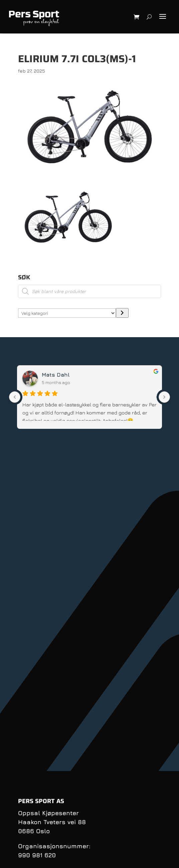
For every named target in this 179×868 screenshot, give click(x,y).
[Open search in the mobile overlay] (90, 291)
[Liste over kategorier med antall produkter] (67, 313)
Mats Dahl (56, 375)
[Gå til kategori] (122, 313)
